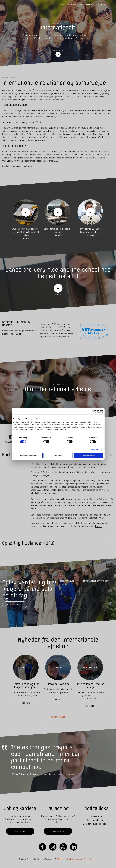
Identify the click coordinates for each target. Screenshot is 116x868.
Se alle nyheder (15, 605)
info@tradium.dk (76, 859)
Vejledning (72, 5)
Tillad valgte (58, 456)
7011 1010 (61, 859)
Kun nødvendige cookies (28, 456)
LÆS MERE (63, 584)
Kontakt (99, 526)
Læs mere (26, 238)
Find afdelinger (90, 859)
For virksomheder (86, 5)
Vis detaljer (95, 449)
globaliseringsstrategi (22, 166)
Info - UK (99, 5)
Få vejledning (58, 831)
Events (63, 5)
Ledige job (20, 831)
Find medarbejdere (96, 820)
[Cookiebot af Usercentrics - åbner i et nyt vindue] (94, 411)
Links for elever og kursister (96, 824)
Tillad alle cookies (88, 456)
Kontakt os (96, 816)
